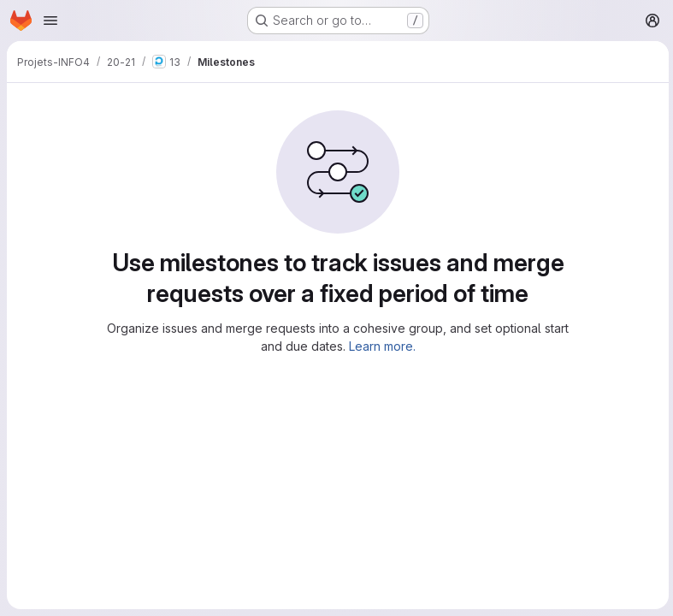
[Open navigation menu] (50, 21)
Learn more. (381, 346)
